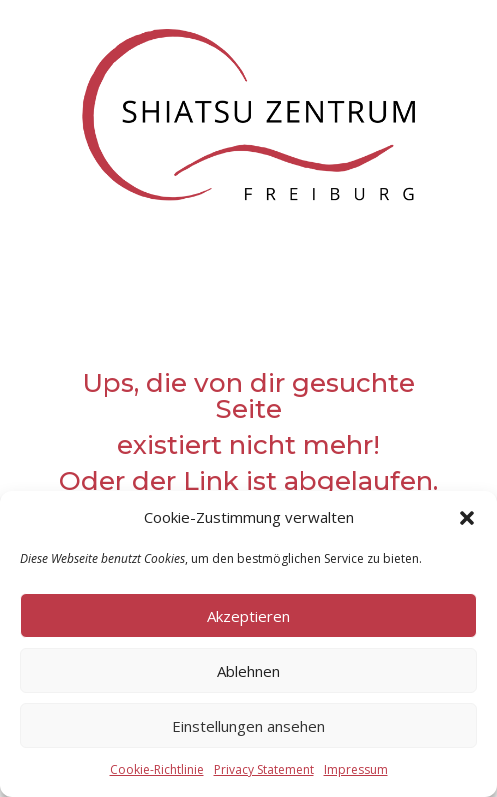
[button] (467, 518)
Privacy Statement (264, 769)
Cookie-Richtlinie (157, 769)
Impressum (356, 769)
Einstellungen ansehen (248, 726)
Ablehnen (248, 671)
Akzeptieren (248, 616)
